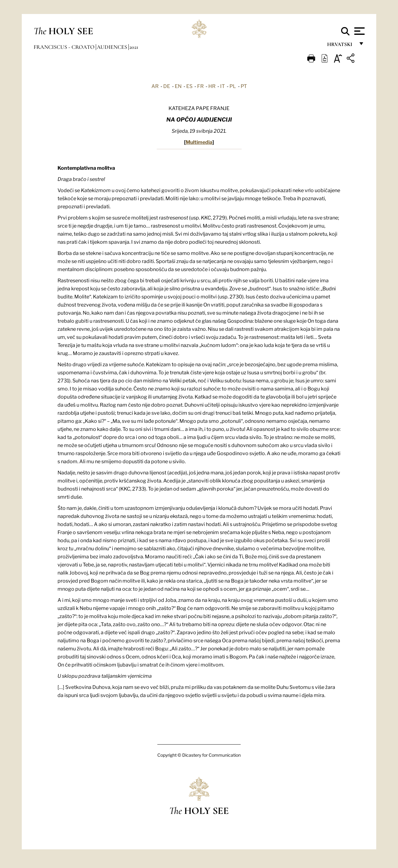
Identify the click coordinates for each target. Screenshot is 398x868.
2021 (134, 47)
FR (200, 86)
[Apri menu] (359, 31)
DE (167, 86)
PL (233, 86)
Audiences (113, 47)
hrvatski (341, 46)
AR (155, 86)
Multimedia (199, 142)
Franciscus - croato (65, 47)
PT (244, 86)
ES (189, 86)
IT (222, 86)
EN (178, 86)
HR (212, 86)
